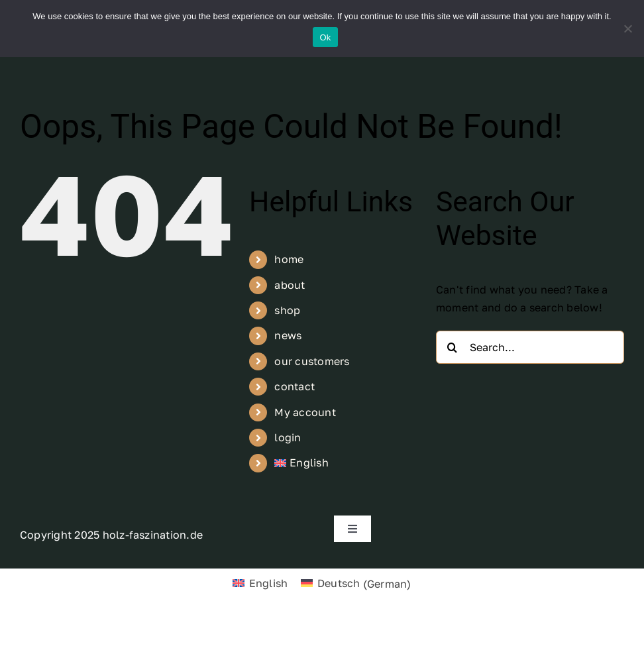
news (288, 335)
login (288, 437)
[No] (627, 28)
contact (295, 386)
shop (287, 310)
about (290, 285)
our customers (312, 361)
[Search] (453, 347)
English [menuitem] (269, 583)
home (289, 259)
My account (305, 412)
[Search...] (530, 347)
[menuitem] (345, 463)
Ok (325, 37)
